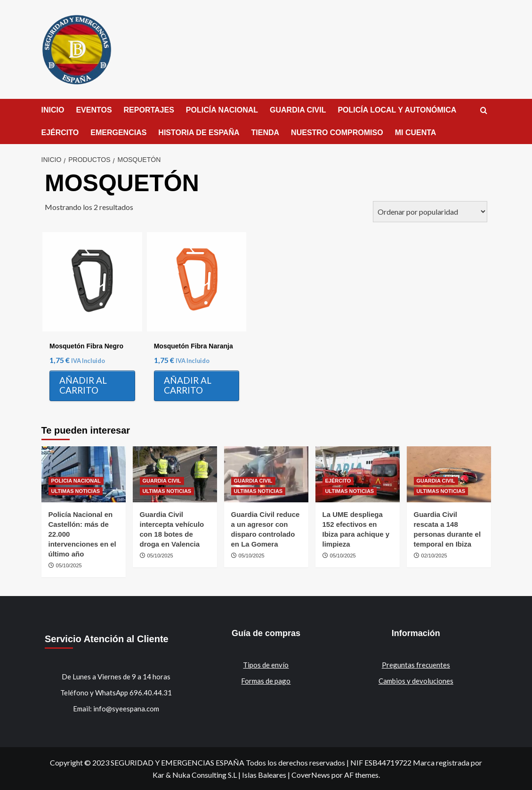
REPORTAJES (149, 110)
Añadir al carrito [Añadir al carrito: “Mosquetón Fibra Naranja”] (188, 385)
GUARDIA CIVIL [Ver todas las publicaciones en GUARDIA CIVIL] (162, 481)
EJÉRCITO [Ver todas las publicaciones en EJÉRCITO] (338, 481)
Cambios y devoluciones (416, 681)
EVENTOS (94, 110)
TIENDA (266, 133)
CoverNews (311, 775)
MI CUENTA (416, 133)
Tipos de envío (266, 665)
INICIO (53, 110)
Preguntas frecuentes (416, 665)
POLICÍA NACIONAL (222, 110)
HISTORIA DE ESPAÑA (199, 133)
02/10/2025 (434, 556)
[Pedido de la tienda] (430, 212)
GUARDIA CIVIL (298, 110)
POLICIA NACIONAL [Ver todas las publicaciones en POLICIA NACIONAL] (76, 481)
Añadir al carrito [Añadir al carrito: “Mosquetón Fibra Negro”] (83, 385)
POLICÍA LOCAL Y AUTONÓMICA (397, 110)
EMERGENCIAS (118, 133)
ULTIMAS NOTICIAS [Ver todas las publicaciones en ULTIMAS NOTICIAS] (76, 491)
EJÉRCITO (60, 133)
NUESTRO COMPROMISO (337, 133)
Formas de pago (266, 681)
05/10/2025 (69, 565)
